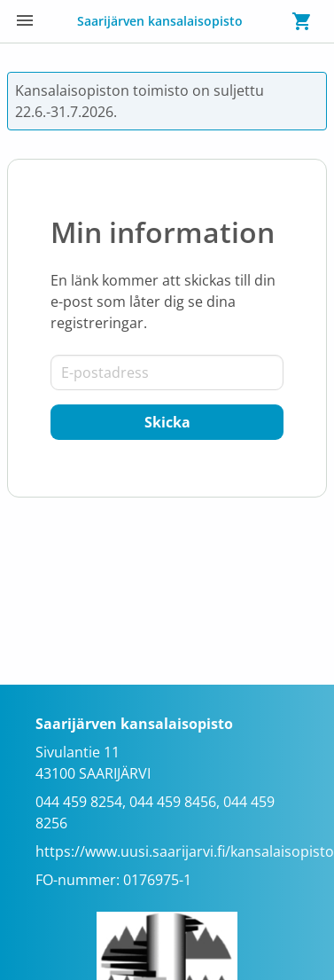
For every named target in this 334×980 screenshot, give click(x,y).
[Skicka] (167, 422)
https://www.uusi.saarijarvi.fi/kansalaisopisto (185, 851)
